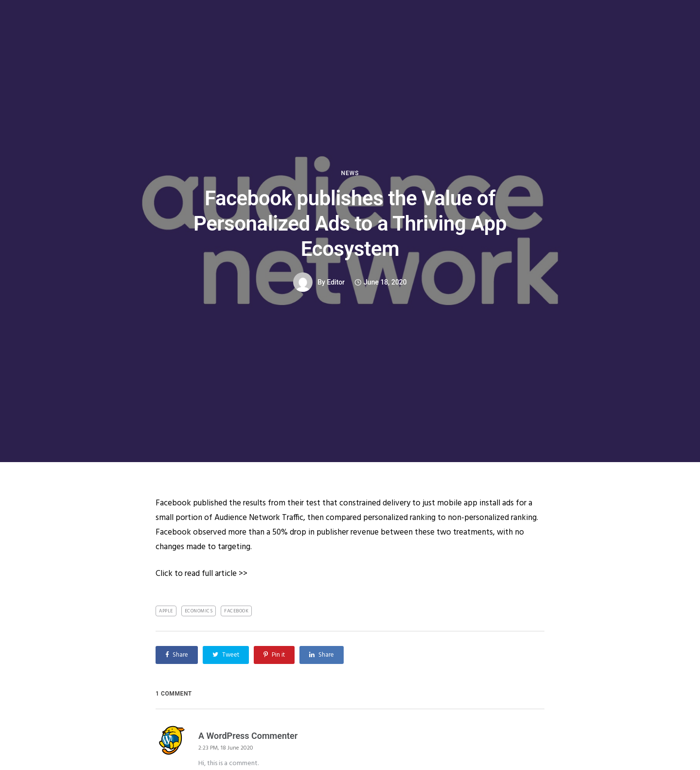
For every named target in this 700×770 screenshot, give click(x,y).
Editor (336, 282)
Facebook (236, 611)
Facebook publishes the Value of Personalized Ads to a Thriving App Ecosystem (350, 224)
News (350, 173)
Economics (199, 611)
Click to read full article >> (201, 574)
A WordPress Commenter (248, 736)
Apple (166, 611)
